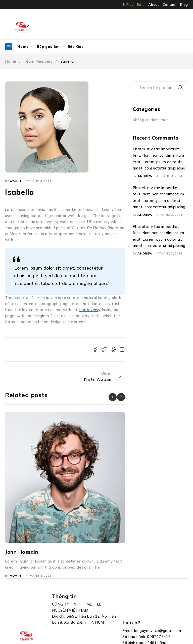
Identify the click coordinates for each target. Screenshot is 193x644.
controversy (89, 310)
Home (11, 61)
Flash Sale (135, 5)
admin (15, 181)
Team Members (38, 61)
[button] (113, 397)
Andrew (145, 176)
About (154, 5)
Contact (170, 5)
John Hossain (22, 552)
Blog (184, 5)
